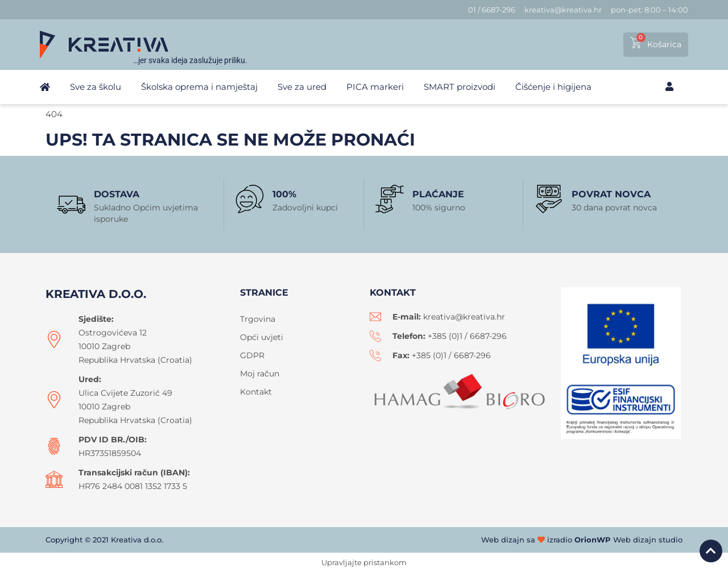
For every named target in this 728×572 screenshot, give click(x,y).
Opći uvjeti (262, 337)
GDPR (252, 355)
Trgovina (258, 319)
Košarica (664, 44)
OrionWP (593, 540)
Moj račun (260, 374)
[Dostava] (71, 205)
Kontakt (256, 392)
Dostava (117, 194)
